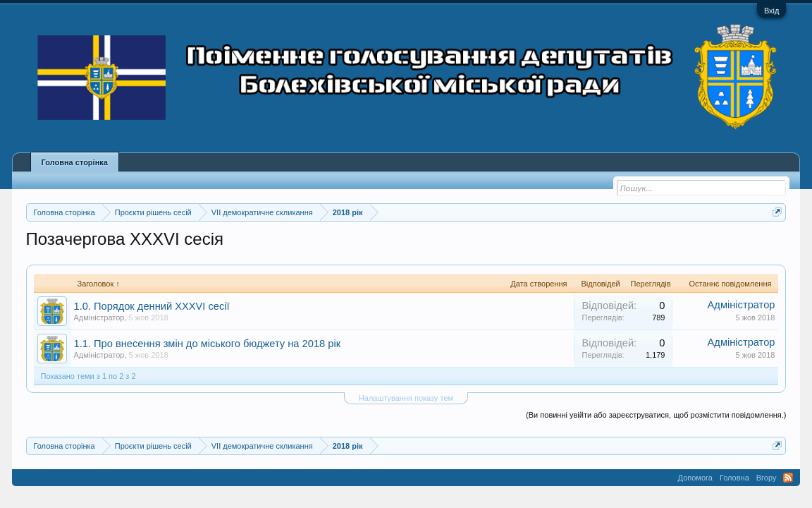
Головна (734, 478)
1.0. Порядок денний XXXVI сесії (152, 306)
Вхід (772, 11)
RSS (788, 478)
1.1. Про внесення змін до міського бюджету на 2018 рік (208, 344)
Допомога (695, 478)
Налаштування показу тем (406, 398)
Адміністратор (99, 317)
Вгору (767, 478)
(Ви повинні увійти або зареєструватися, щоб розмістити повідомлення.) (656, 415)
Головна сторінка (75, 162)
